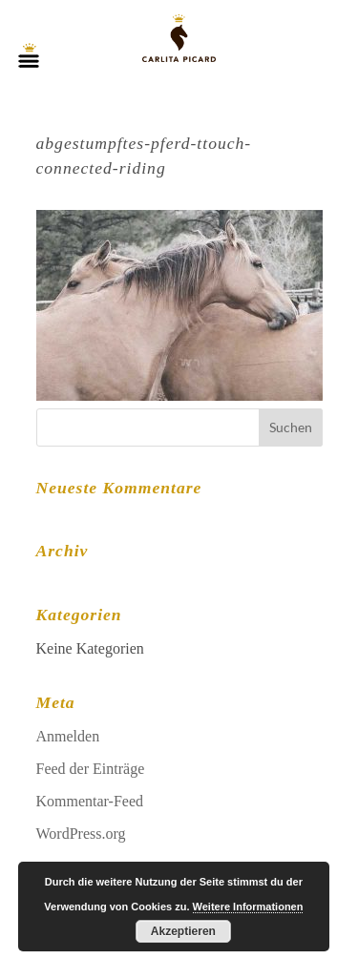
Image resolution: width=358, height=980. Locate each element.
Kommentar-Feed (90, 801)
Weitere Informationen (248, 907)
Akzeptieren (183, 931)
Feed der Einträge (91, 769)
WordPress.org (81, 834)
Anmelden (68, 736)
